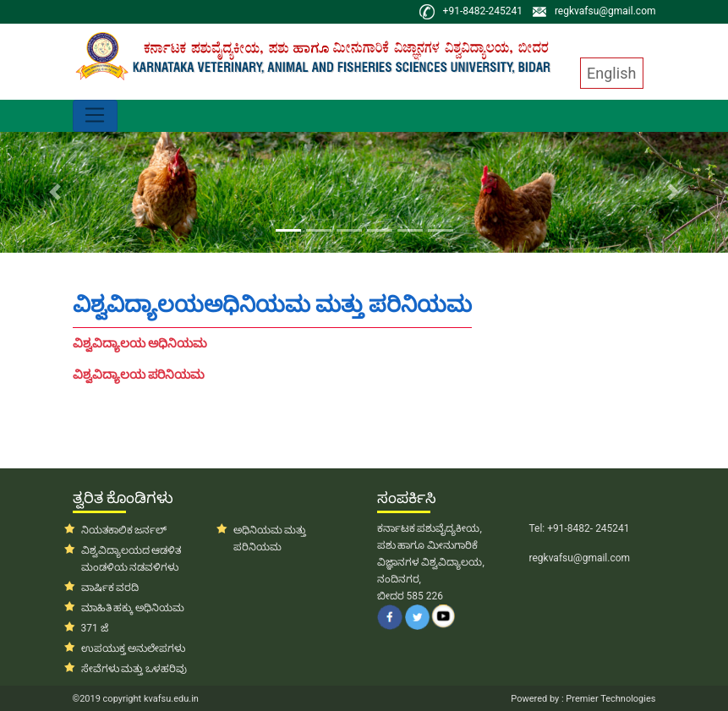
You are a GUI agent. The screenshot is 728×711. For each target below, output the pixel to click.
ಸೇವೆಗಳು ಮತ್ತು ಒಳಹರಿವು (134, 669)
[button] (55, 193)
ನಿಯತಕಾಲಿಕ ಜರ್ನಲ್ (124, 530)
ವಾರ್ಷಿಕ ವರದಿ (110, 588)
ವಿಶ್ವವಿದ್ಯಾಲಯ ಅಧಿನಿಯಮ (140, 344)
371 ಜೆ (95, 628)
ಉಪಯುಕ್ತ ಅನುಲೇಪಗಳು (134, 648)
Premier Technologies (610, 699)
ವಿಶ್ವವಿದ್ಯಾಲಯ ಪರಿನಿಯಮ (139, 375)
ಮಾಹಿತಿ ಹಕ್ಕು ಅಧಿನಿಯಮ (133, 608)
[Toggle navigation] (95, 116)
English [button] (611, 73)
